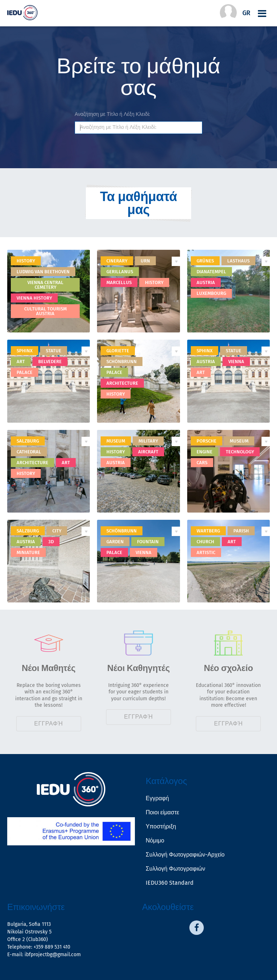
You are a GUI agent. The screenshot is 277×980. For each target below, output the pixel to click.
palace (25, 372)
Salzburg (28, 441)
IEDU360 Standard (170, 883)
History (26, 261)
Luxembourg (211, 293)
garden (115, 542)
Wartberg (208, 531)
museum (116, 441)
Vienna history (34, 298)
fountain (148, 542)
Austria (206, 282)
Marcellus (119, 282)
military (148, 441)
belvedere (50, 361)
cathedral (29, 452)
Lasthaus (238, 261)
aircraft (148, 452)
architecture (122, 383)
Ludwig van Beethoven (43, 272)
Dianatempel (211, 272)
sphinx (25, 351)
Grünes (205, 261)
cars (202, 463)
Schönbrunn (122, 361)
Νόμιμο (155, 840)
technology (240, 452)
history (154, 282)
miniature (28, 552)
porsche (206, 441)
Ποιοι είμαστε (162, 812)
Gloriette (118, 351)
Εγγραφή (49, 724)
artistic (206, 552)
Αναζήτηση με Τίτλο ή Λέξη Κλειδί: (112, 114)
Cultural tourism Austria (45, 311)
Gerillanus (120, 272)
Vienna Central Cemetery (45, 285)
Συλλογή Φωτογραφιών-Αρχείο (185, 855)
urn (145, 261)
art (21, 361)
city (57, 531)
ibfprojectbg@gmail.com (53, 955)
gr (246, 13)
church (205, 542)
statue (54, 351)
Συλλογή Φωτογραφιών (175, 869)
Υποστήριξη (161, 826)
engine (205, 452)
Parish (241, 531)
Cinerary (117, 261)
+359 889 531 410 (52, 947)
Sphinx (205, 351)
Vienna (236, 361)
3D (51, 542)
